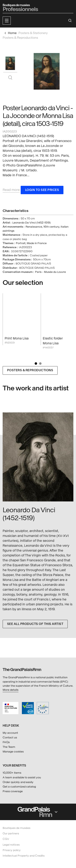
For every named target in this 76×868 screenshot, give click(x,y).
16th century (51, 227)
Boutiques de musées (17, 828)
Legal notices (11, 845)
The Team (9, 747)
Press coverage (13, 791)
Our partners (11, 833)
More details (11, 690)
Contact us (10, 737)
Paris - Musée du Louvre (50, 272)
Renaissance (34, 227)
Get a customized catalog (19, 787)
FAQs (6, 742)
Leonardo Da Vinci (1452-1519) (32, 223)
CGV (6, 839)
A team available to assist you (22, 777)
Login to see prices (42, 190)
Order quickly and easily (18, 782)
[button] (7, 21)
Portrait (21, 243)
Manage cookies (13, 752)
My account (10, 733)
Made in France (37, 243)
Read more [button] (11, 190)
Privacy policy (12, 850)
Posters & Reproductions (30, 370)
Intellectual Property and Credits (24, 856)
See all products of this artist (35, 624)
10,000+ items (12, 773)
